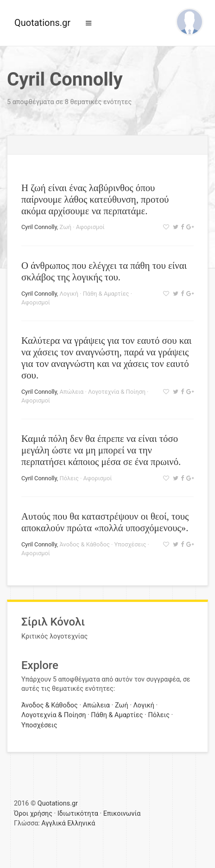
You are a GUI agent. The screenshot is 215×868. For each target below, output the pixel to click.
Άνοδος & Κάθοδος (85, 544)
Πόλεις (69, 478)
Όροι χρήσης (33, 814)
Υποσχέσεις (130, 544)
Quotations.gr (42, 23)
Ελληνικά (81, 823)
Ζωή (66, 227)
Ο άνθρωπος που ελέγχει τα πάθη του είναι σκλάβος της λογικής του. (104, 271)
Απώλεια (72, 392)
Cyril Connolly (39, 227)
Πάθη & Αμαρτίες (106, 294)
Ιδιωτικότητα (78, 814)
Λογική (69, 294)
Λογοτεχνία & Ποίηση (117, 392)
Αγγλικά (53, 823)
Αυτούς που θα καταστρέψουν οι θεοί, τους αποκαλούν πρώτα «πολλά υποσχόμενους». (105, 522)
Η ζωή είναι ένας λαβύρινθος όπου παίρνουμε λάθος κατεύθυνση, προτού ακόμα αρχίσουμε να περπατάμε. (95, 199)
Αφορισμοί (90, 227)
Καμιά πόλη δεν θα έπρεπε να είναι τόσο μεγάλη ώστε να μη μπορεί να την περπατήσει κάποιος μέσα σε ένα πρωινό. (101, 450)
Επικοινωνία (122, 814)
